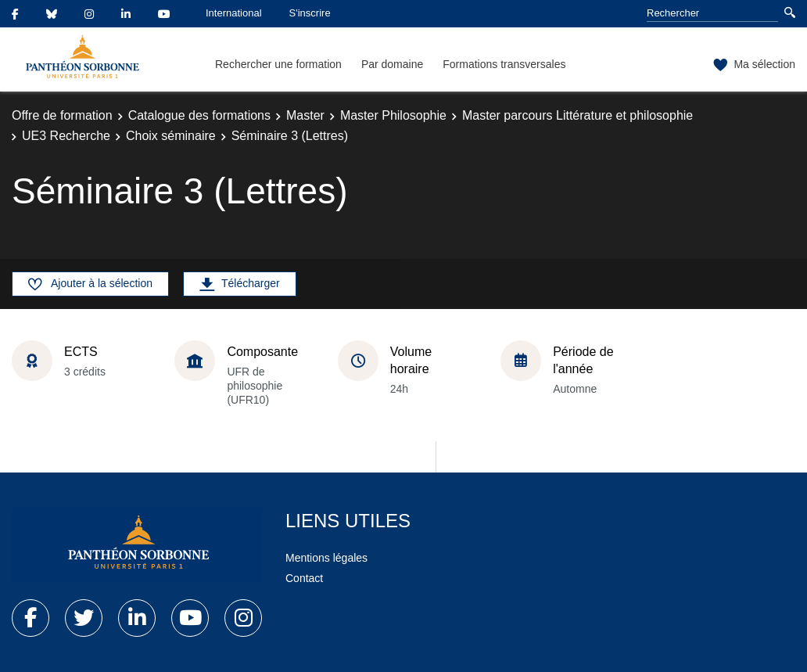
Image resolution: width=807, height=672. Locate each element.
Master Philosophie (393, 115)
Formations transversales (504, 64)
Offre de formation (62, 115)
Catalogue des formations (199, 115)
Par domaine (392, 64)
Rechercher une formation (278, 64)
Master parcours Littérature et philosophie (577, 115)
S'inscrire (310, 13)
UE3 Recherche (66, 136)
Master (305, 115)
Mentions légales (326, 558)
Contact (304, 578)
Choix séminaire (171, 136)
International (234, 13)
